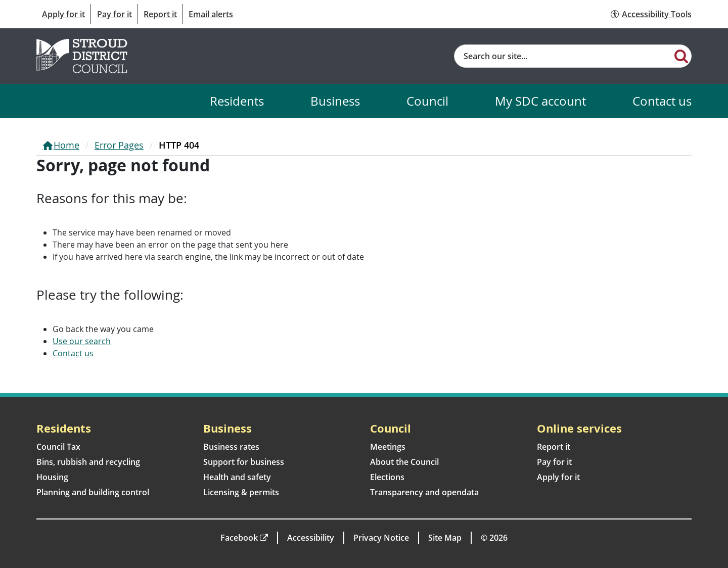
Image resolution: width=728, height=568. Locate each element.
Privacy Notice (381, 538)
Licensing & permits (241, 492)
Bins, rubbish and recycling (88, 462)
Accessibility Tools (657, 14)
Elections (387, 477)
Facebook (239, 538)
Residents (237, 101)
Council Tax (58, 447)
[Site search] (563, 56)
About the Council (404, 462)
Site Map (445, 538)
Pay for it (115, 14)
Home (66, 145)
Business (335, 101)
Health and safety (237, 477)
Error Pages (119, 145)
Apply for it (63, 14)
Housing (52, 477)
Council (427, 101)
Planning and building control (93, 492)
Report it (160, 14)
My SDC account (540, 101)
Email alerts (211, 14)
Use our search (82, 341)
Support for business (244, 462)
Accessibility (311, 538)
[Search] (681, 56)
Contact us (662, 101)
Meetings (388, 447)
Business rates (231, 447)
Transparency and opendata (424, 492)
